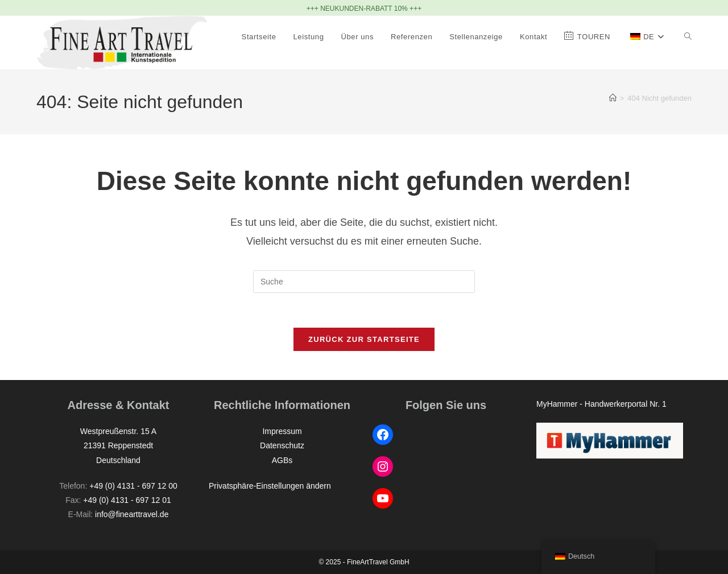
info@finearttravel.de (132, 514)
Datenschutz (282, 445)
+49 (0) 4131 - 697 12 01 (127, 500)
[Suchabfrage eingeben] (364, 282)
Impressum (282, 431)
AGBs (282, 460)
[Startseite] (613, 98)
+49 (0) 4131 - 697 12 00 (133, 486)
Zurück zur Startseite (364, 339)
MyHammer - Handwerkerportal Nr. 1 (601, 404)
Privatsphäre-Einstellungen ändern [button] (270, 486)
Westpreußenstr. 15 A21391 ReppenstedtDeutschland (118, 445)
